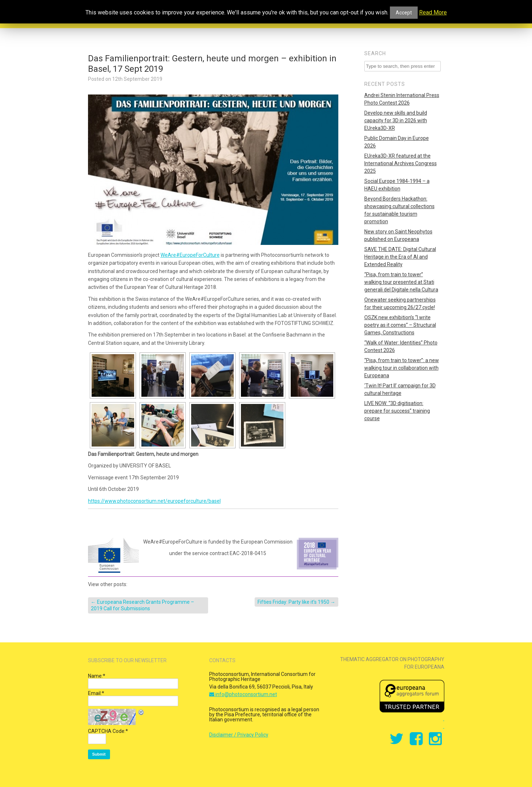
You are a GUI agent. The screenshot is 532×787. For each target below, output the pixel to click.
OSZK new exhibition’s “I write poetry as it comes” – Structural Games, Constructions (400, 325)
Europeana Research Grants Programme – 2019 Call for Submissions (142, 605)
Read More (433, 13)
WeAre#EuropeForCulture (190, 255)
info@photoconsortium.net (243, 694)
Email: (96, 693)
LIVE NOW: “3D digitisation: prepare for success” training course (397, 411)
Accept (404, 13)
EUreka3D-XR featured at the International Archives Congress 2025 (401, 163)
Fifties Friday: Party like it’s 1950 (296, 602)
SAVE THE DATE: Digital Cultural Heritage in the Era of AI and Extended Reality (400, 257)
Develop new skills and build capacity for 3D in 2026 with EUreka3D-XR (396, 120)
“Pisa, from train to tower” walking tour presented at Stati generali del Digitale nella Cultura (401, 282)
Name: (97, 676)
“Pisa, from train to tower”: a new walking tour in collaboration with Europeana (402, 368)
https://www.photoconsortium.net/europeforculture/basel (154, 501)
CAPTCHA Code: (108, 731)
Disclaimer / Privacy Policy (239, 735)
